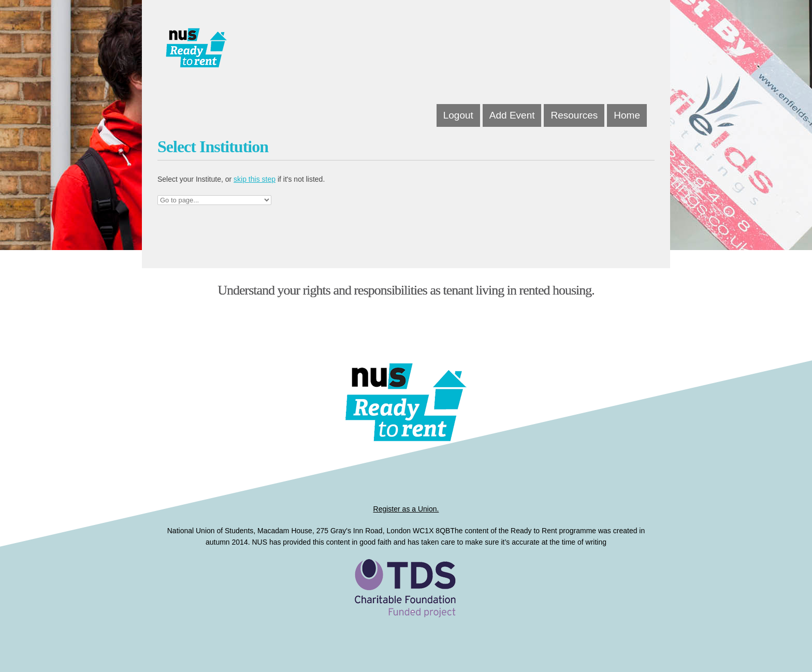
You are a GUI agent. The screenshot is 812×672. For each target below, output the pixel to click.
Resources (574, 115)
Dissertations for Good (262, 52)
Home (627, 115)
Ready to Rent (406, 606)
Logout (458, 115)
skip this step (255, 179)
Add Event (512, 115)
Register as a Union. (406, 509)
